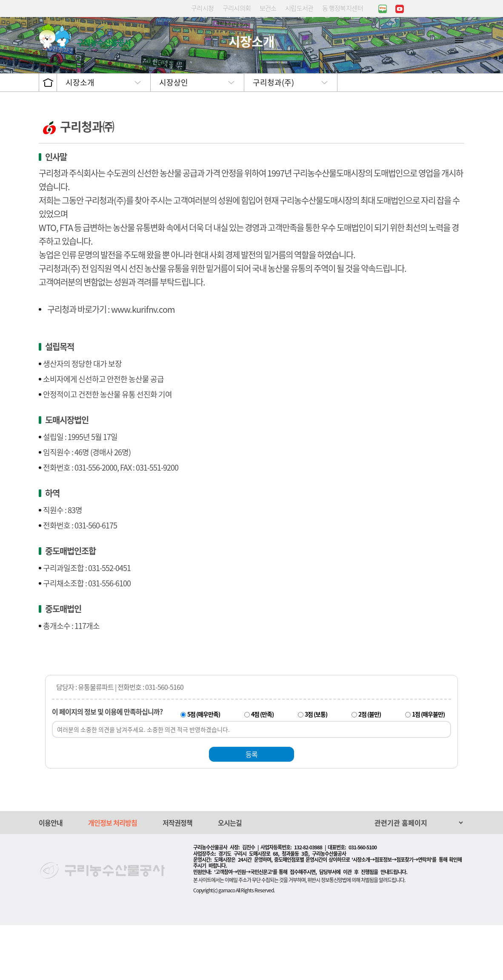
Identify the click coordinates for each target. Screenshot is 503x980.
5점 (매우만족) (204, 769)
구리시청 (203, 8)
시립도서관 (299, 8)
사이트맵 (459, 40)
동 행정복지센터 (343, 8)
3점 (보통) (316, 769)
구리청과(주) (273, 137)
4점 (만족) (262, 769)
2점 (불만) (370, 769)
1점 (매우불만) (428, 769)
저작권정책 (177, 877)
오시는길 (230, 877)
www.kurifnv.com (143, 364)
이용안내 (51, 877)
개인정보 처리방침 (113, 877)
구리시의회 (237, 8)
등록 (251, 809)
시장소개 (80, 137)
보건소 (268, 8)
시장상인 (174, 137)
